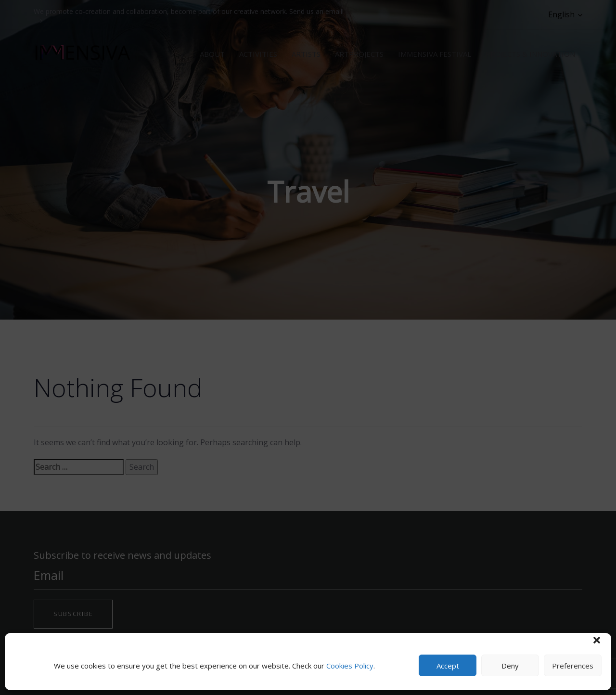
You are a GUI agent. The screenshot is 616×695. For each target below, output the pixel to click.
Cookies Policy (350, 666)
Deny (510, 666)
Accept (448, 666)
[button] (597, 640)
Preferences (573, 666)
